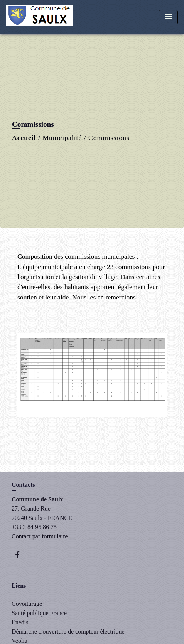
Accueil (24, 138)
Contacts (23, 485)
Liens (19, 586)
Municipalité (62, 138)
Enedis (20, 622)
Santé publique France (39, 613)
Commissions (109, 138)
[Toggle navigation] (168, 17)
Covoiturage (27, 604)
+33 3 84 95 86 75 (34, 527)
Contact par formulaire (40, 536)
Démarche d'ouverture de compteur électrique (68, 631)
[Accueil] (40, 17)
